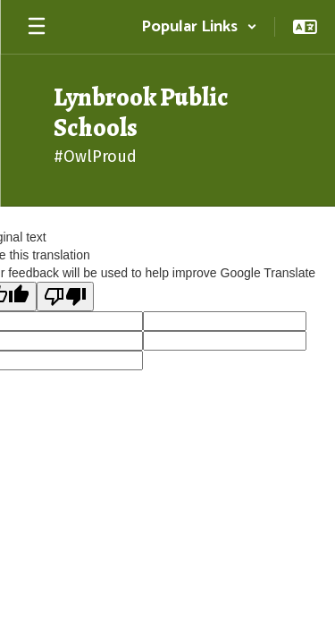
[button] (199, 27)
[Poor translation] (65, 297)
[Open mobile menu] (37, 27)
